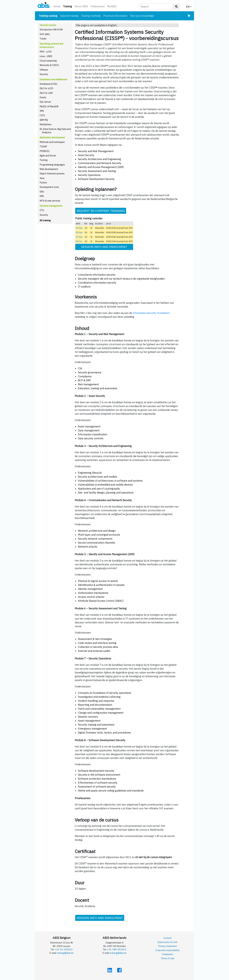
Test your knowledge (142, 16)
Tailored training (69, 16)
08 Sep (79, 232)
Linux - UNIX (46, 56)
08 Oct (79, 241)
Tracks (43, 39)
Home (57, 6)
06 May (79, 228)
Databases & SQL (49, 84)
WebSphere (46, 124)
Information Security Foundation (151, 313)
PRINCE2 (45, 151)
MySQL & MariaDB (49, 106)
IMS (42, 111)
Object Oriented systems (52, 173)
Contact (167, 938)
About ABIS (81, 6)
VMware (44, 70)
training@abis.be (65, 953)
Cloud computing (48, 61)
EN (188, 7)
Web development (49, 169)
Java (42, 178)
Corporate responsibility (168, 950)
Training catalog (49, 15)
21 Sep (79, 237)
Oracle (43, 97)
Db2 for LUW (46, 93)
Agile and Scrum (48, 156)
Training (68, 6)
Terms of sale (168, 958)
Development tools (49, 187)
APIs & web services (50, 201)
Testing (44, 160)
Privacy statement (167, 946)
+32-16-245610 (64, 949)
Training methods (91, 16)
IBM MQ (44, 120)
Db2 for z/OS (46, 88)
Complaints (167, 954)
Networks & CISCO (49, 65)
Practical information (115, 16)
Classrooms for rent (167, 942)
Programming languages (52, 165)
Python (43, 183)
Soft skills (45, 34)
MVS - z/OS (46, 52)
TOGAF (43, 146)
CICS (42, 115)
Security (44, 74)
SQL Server (45, 102)
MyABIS (112, 6)
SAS (42, 192)
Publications (98, 6)
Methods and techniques (52, 142)
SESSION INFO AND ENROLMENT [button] (104, 247)
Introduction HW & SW (51, 29)
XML (42, 196)
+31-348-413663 (117, 949)
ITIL (42, 210)
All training (45, 220)
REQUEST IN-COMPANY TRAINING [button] (101, 211)
